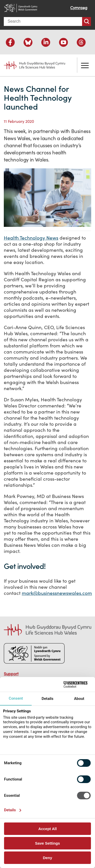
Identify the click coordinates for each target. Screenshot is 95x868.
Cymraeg (79, 8)
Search (87, 21)
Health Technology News (31, 238)
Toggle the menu (85, 65)
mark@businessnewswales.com (57, 593)
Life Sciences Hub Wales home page (32, 65)
